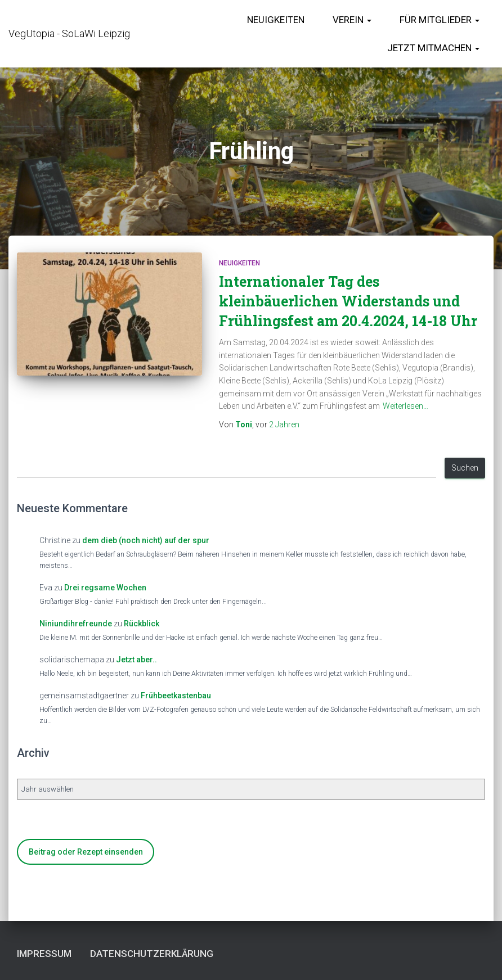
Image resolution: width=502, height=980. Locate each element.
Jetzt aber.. (136, 660)
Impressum (44, 954)
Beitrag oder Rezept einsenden (86, 852)
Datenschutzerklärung (152, 954)
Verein (352, 20)
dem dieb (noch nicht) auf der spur (146, 540)
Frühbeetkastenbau (176, 696)
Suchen (465, 468)
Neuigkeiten (276, 20)
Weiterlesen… (405, 406)
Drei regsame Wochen (105, 588)
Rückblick (142, 624)
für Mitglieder (440, 20)
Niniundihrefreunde (76, 624)
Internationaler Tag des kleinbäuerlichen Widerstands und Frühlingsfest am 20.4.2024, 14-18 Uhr (348, 301)
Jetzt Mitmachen (433, 48)
